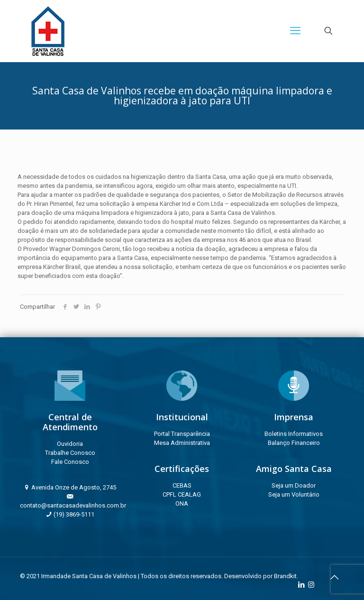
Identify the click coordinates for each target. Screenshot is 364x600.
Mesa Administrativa (182, 443)
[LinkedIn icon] (301, 585)
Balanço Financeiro (294, 443)
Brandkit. (286, 576)
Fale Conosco (70, 462)
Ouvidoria (70, 444)
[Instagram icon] (311, 585)
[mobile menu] (295, 31)
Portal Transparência (182, 434)
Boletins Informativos (294, 434)
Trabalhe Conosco (70, 453)
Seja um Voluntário (294, 494)
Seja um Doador (294, 485)
